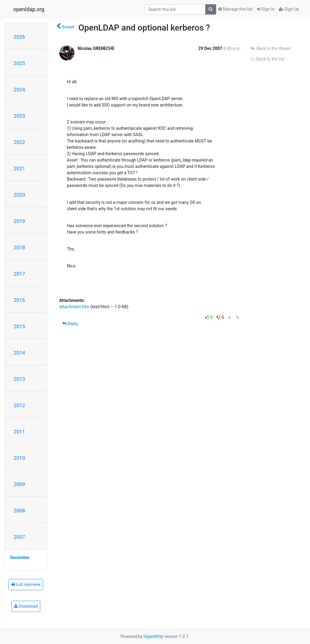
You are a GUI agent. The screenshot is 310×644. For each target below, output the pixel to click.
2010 (19, 458)
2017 (19, 274)
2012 (19, 405)
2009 (19, 484)
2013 (19, 379)
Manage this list (236, 9)
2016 (19, 300)
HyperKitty (153, 636)
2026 (19, 37)
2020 (19, 195)
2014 (19, 353)
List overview (26, 584)
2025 (19, 63)
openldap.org (29, 9)
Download (26, 606)
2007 (19, 537)
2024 (19, 90)
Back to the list (267, 59)
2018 (19, 247)
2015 (19, 326)
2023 (19, 116)
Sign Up (289, 9)
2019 (19, 221)
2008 (19, 511)
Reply (70, 324)
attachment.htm (74, 307)
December (20, 557)
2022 (19, 142)
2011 (19, 432)
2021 (19, 168)
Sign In (266, 9)
